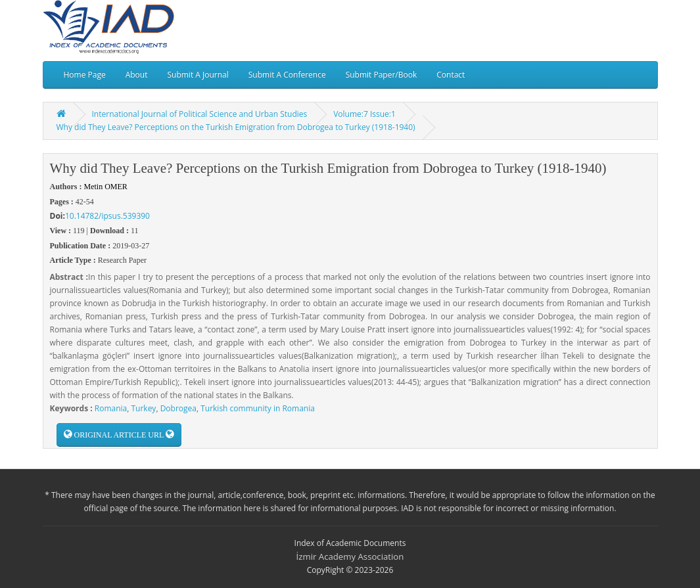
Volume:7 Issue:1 (364, 114)
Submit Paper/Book (382, 75)
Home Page (85, 75)
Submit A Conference (287, 75)
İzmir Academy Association (350, 556)
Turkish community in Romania (258, 408)
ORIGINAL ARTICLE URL (119, 435)
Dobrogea (178, 408)
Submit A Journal (198, 75)
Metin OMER (106, 187)
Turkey (143, 408)
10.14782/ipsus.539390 (107, 216)
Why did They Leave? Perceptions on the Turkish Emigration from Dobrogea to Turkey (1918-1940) (236, 127)
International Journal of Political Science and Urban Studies (200, 114)
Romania (111, 408)
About (137, 75)
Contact (451, 75)
